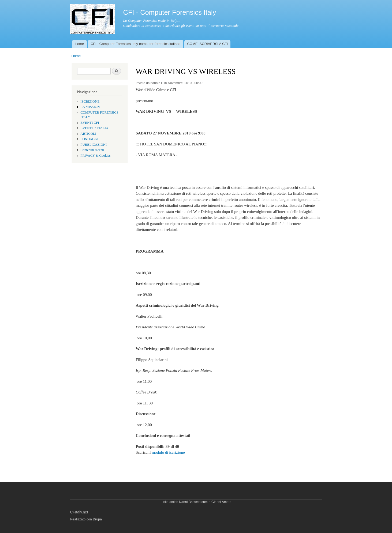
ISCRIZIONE (90, 102)
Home (79, 44)
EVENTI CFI (90, 123)
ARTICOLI (88, 134)
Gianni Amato (221, 502)
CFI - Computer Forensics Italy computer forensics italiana (135, 44)
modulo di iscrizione (168, 452)
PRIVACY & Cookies (95, 156)
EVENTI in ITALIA (94, 128)
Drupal (98, 519)
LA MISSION (90, 107)
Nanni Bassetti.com (193, 502)
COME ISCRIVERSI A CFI (207, 44)
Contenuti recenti (92, 150)
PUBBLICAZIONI (94, 145)
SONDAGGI (89, 139)
